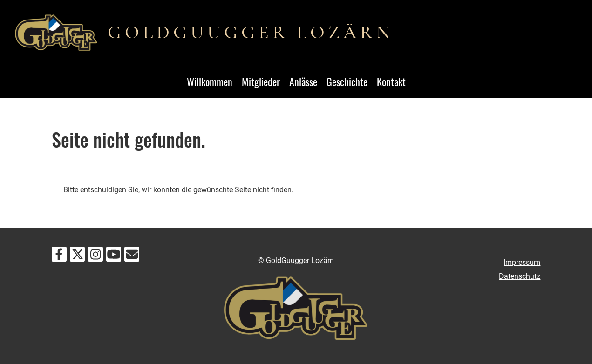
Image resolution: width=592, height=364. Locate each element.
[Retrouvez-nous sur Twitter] (77, 256)
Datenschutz (520, 276)
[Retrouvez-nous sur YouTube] (114, 256)
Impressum (522, 262)
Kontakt (391, 81)
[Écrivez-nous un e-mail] (132, 256)
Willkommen (210, 81)
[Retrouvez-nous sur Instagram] (95, 256)
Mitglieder (261, 81)
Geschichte (347, 81)
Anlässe (303, 81)
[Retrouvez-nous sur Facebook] (59, 256)
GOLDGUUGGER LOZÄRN (251, 32)
